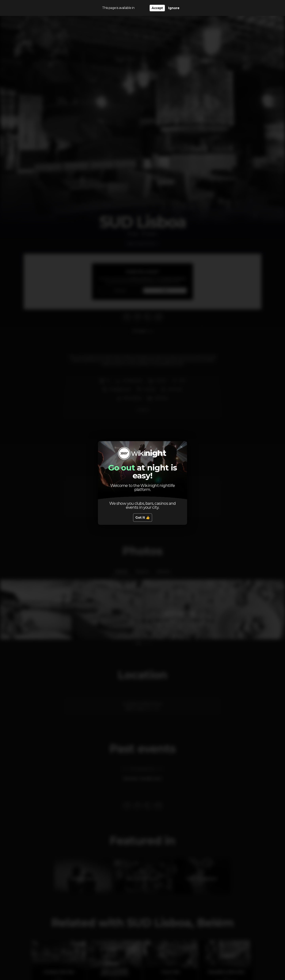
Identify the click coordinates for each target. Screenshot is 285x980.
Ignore (174, 8)
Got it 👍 (143, 518)
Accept (157, 8)
